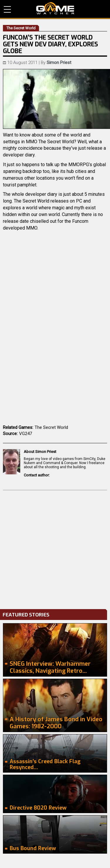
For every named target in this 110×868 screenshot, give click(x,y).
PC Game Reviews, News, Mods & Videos (55, 8)
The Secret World (51, 427)
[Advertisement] (55, 548)
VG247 (26, 434)
